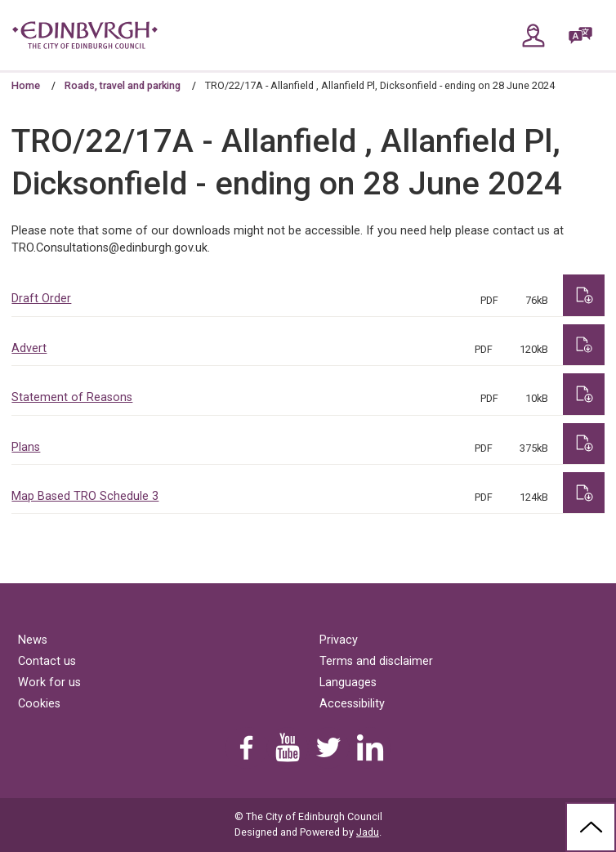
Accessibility (352, 704)
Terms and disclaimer (376, 661)
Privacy (339, 640)
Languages (348, 682)
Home (26, 85)
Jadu (368, 832)
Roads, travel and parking (123, 85)
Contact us (47, 661)
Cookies (39, 704)
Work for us (49, 682)
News (33, 640)
